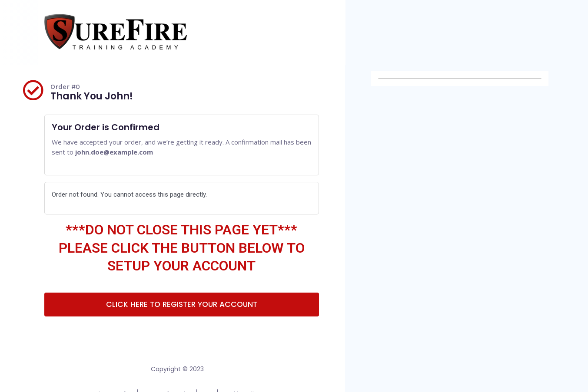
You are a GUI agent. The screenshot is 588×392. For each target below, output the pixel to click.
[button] (182, 305)
